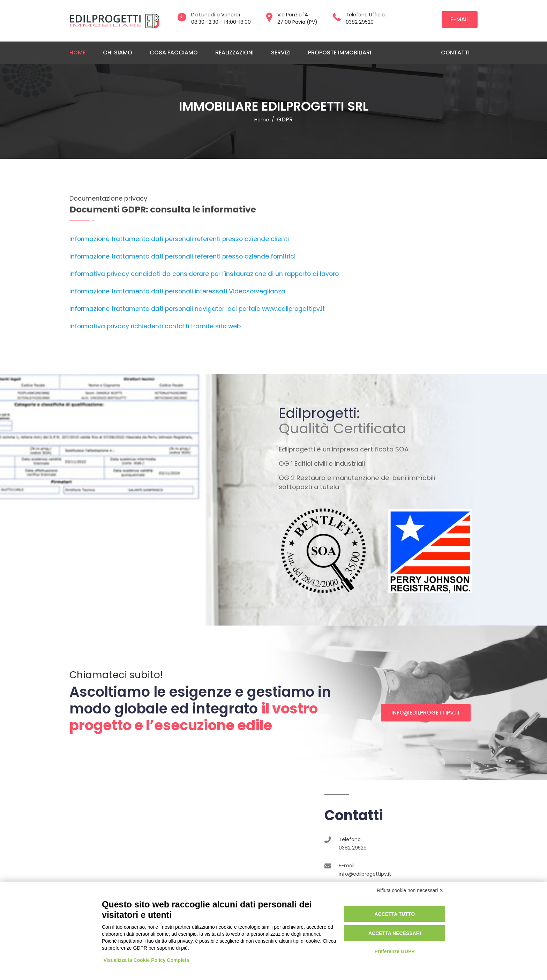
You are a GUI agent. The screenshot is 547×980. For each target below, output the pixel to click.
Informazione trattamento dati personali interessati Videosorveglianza (177, 291)
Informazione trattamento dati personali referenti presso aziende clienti (179, 239)
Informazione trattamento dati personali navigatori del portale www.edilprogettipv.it (197, 309)
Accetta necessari (395, 933)
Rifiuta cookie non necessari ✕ (410, 890)
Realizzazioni (234, 53)
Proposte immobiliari (340, 53)
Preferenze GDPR (395, 951)
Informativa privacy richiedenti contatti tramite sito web (155, 326)
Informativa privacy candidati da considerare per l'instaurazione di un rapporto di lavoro (204, 274)
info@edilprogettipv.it (426, 713)
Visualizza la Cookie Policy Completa (147, 960)
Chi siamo (118, 53)
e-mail (460, 19)
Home (77, 53)
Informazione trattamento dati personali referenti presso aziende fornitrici (182, 256)
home (262, 120)
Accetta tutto (395, 914)
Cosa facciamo (174, 53)
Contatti (455, 53)
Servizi (281, 53)
